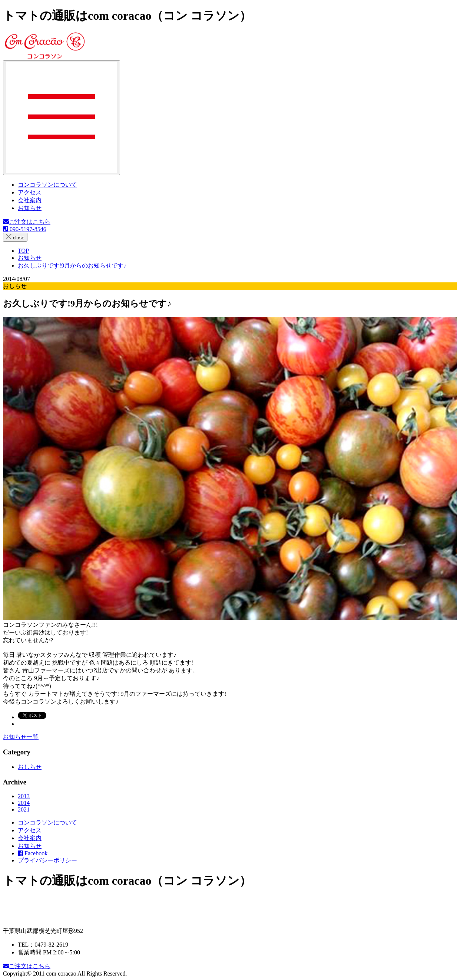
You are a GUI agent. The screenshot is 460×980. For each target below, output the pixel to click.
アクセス (30, 192)
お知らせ (30, 208)
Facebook (33, 853)
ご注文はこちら (27, 222)
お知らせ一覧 (21, 737)
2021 (24, 809)
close (15, 237)
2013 (24, 796)
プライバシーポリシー (47, 860)
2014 (24, 803)
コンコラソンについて (47, 185)
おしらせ (30, 767)
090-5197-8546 (25, 229)
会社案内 (30, 200)
